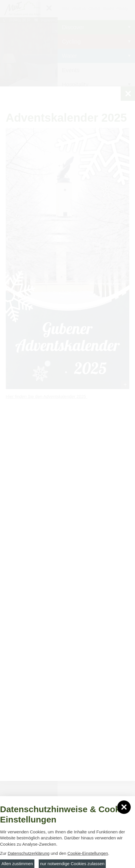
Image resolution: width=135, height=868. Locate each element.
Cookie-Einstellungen (88, 853)
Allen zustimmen (17, 864)
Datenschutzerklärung (29, 853)
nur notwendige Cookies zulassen (72, 864)
